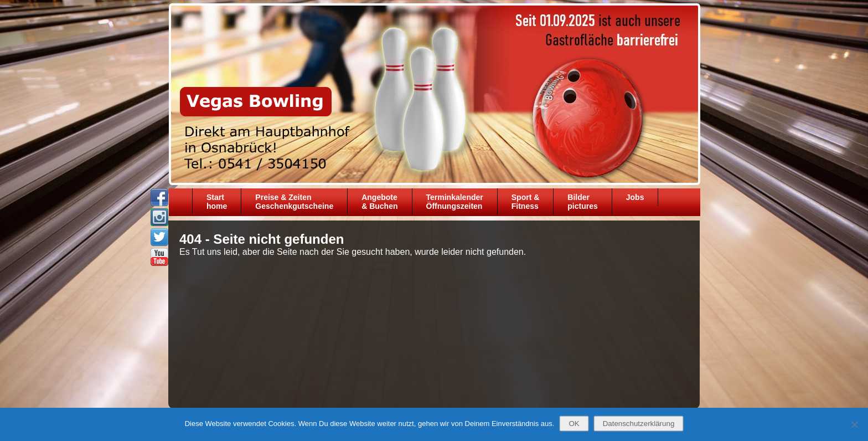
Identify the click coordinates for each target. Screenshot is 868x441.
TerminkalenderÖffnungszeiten (455, 202)
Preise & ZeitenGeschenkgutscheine (294, 202)
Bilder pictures (582, 202)
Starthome (217, 202)
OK (574, 424)
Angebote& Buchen (379, 202)
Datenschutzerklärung (639, 424)
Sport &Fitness (526, 202)
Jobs (635, 197)
